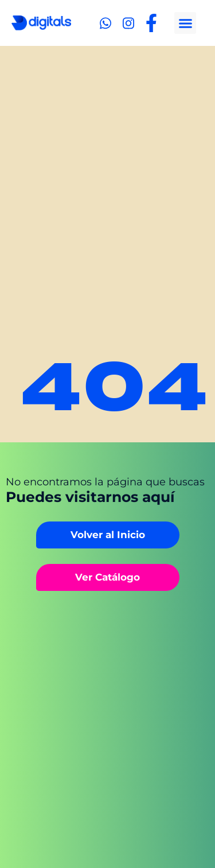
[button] (185, 23)
